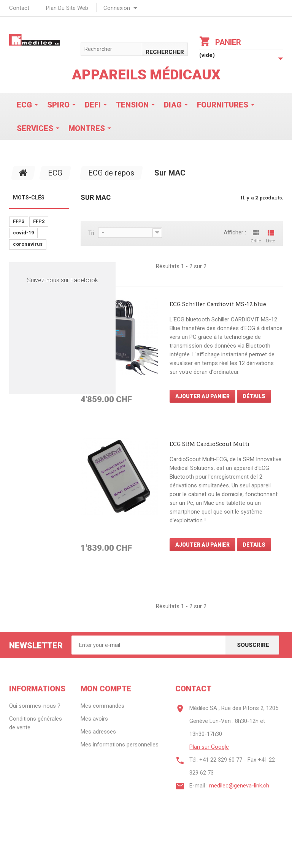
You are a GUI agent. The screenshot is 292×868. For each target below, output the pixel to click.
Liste (271, 236)
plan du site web (67, 8)
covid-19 (23, 233)
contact (19, 8)
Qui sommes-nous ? (35, 706)
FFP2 (39, 221)
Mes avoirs (94, 719)
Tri (91, 233)
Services (35, 128)
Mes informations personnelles (120, 745)
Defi (93, 105)
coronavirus (28, 244)
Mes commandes (102, 706)
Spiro (58, 105)
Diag (173, 105)
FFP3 (19, 221)
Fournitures (223, 105)
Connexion (117, 8)
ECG (24, 105)
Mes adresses (98, 732)
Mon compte (106, 689)
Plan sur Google (209, 747)
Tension (132, 105)
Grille (256, 236)
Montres (87, 128)
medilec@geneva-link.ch (239, 786)
